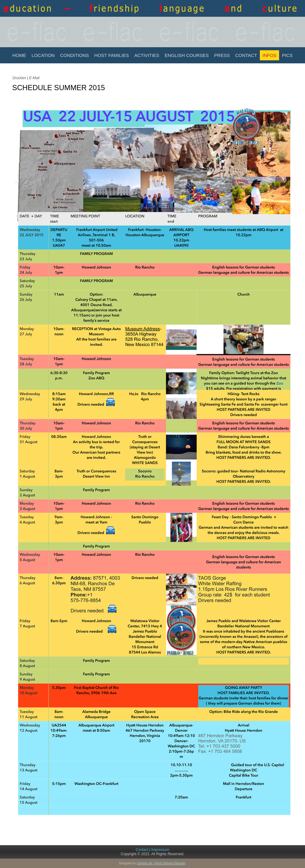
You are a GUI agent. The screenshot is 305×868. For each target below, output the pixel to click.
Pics (287, 55)
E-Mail (34, 78)
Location (43, 55)
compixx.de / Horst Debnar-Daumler (161, 863)
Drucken (20, 78)
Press (222, 55)
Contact (246, 55)
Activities (147, 55)
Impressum (160, 850)
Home (19, 55)
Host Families (111, 55)
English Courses (187, 55)
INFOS (270, 55)
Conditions (74, 55)
